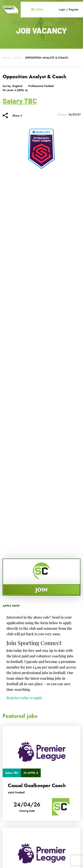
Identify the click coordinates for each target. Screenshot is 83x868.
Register (74, 9)
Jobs (18, 58)
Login (62, 9)
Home (7, 58)
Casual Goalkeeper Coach (37, 786)
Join (41, 590)
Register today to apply (24, 698)
